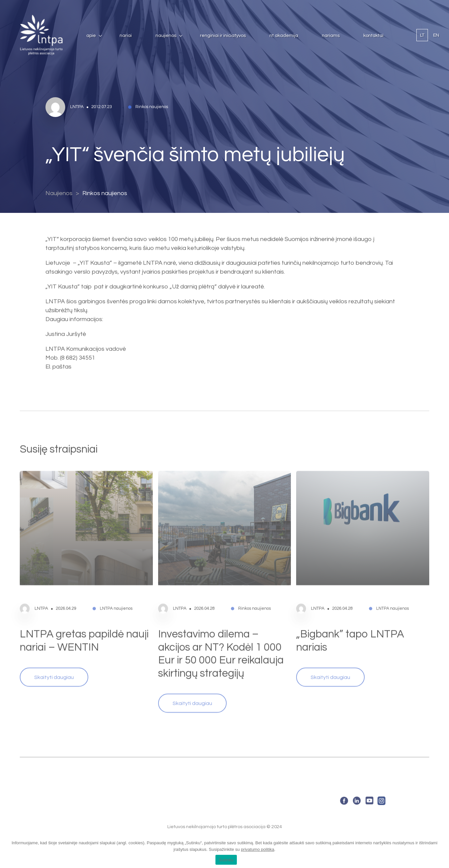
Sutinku (226, 860)
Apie (91, 35)
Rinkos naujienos (105, 193)
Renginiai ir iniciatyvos (223, 35)
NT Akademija (284, 35)
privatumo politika (257, 849)
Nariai (126, 35)
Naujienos (166, 35)
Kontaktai (373, 35)
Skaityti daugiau (54, 664)
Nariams (331, 35)
